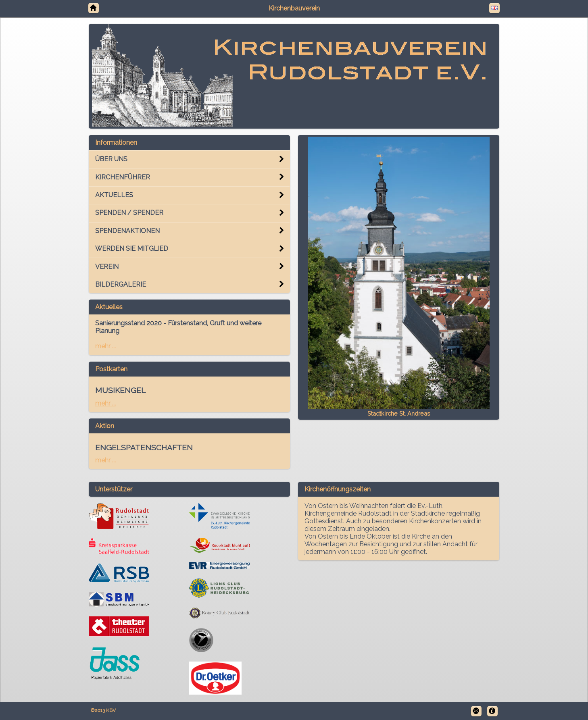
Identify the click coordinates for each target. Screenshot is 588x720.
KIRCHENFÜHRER (123, 177)
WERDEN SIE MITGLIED (132, 249)
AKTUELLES (114, 195)
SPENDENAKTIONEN (127, 231)
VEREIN (107, 267)
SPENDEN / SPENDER (129, 213)
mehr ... (105, 346)
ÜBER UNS (111, 159)
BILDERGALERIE (121, 284)
